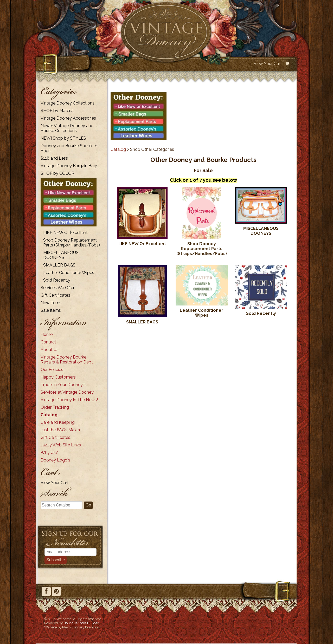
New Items (51, 303)
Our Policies (52, 370)
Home (47, 334)
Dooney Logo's (55, 460)
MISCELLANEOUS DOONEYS (61, 255)
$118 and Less (54, 158)
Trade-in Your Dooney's (63, 385)
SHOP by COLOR (57, 173)
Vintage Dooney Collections (68, 103)
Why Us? (49, 453)
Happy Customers (58, 377)
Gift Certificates (55, 295)
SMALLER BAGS (59, 265)
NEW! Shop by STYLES (63, 138)
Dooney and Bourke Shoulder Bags (69, 148)
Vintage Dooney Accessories (68, 118)
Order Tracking (55, 407)
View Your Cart (268, 64)
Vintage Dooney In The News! (69, 400)
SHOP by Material (58, 111)
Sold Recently (57, 280)
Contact (48, 342)
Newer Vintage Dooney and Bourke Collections (67, 128)
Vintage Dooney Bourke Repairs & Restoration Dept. (67, 360)
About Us (50, 350)
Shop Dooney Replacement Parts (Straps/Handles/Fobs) (72, 243)
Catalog (49, 415)
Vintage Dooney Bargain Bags (69, 166)
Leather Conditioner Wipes (69, 273)
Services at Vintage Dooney (67, 392)
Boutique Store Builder (81, 623)
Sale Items (51, 310)
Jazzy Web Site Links (61, 445)
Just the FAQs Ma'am (61, 430)
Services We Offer (57, 288)
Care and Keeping (58, 422)
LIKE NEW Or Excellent (65, 233)
